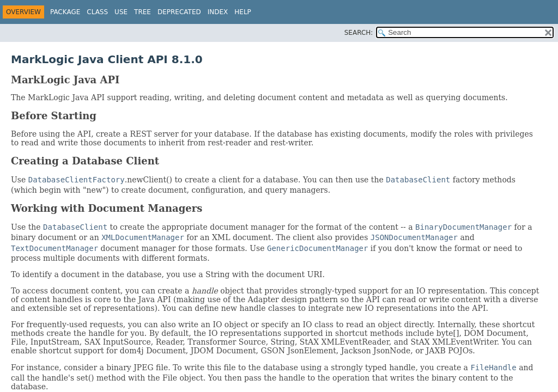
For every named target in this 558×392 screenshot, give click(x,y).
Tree (142, 12)
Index (218, 12)
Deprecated (179, 12)
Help (243, 12)
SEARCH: (359, 33)
